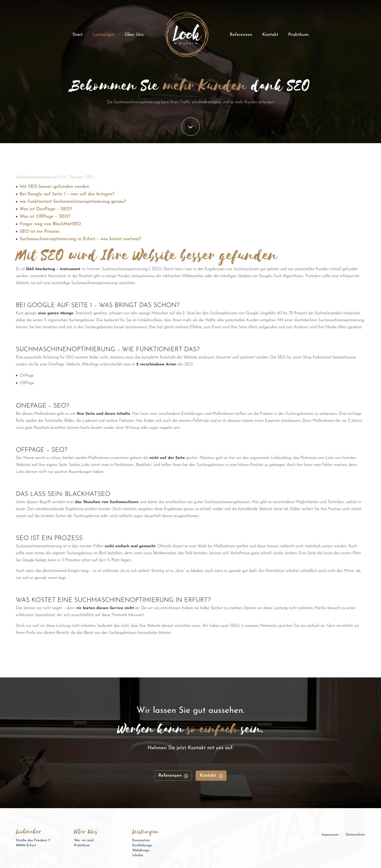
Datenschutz (356, 835)
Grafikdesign (142, 845)
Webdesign (141, 850)
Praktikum (298, 35)
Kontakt (270, 35)
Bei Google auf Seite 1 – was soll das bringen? (67, 194)
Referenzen (241, 35)
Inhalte (138, 855)
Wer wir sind (84, 840)
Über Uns (134, 35)
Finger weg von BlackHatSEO (50, 224)
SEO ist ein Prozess (40, 232)
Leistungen (104, 35)
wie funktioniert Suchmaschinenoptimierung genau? (73, 202)
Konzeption (141, 840)
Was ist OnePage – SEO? (46, 209)
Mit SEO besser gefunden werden (55, 187)
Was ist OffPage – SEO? (45, 217)
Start (77, 35)
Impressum (330, 835)
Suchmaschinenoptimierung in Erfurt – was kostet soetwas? (81, 239)
